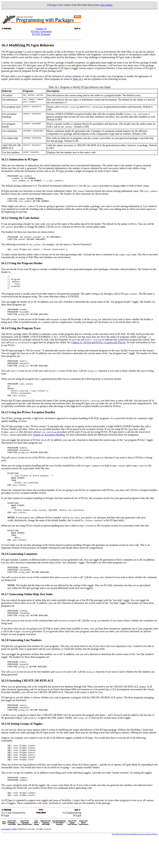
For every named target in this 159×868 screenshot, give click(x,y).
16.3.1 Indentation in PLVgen (19, 159)
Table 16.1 (78, 79)
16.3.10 (6, 750)
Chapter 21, (98, 350)
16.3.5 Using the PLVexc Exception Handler (28, 424)
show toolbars (106, 5)
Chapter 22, (49, 447)
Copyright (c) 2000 (9, 861)
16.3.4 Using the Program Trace (21, 336)
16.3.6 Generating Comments (19, 575)
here (54, 5)
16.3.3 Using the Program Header (22, 267)
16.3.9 (5, 706)
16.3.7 (5, 616)
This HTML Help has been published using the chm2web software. (135, 866)
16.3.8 (5, 664)
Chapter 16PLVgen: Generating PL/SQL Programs (41, 31)
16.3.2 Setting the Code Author (20, 220)
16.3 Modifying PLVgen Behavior (28, 45)
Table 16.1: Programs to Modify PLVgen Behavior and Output (79, 87)
